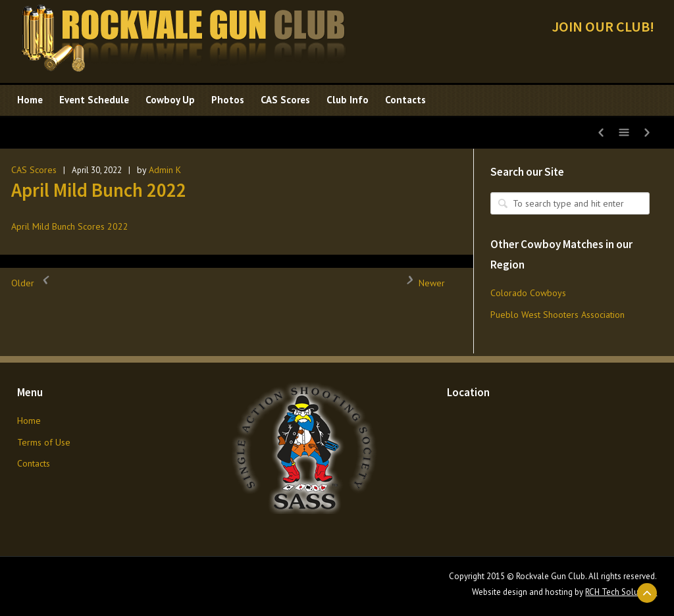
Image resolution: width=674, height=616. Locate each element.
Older (33, 283)
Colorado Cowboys (528, 293)
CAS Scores (34, 170)
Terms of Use (44, 442)
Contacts (34, 463)
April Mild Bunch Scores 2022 (70, 226)
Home (29, 421)
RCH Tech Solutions (621, 592)
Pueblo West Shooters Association (557, 315)
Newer (422, 283)
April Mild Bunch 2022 (99, 190)
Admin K (165, 170)
